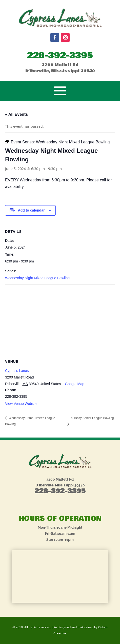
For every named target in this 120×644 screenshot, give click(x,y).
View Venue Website (21, 404)
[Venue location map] (60, 321)
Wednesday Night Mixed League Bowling (37, 278)
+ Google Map (73, 384)
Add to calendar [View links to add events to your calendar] (31, 210)
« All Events (16, 114)
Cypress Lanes (17, 371)
